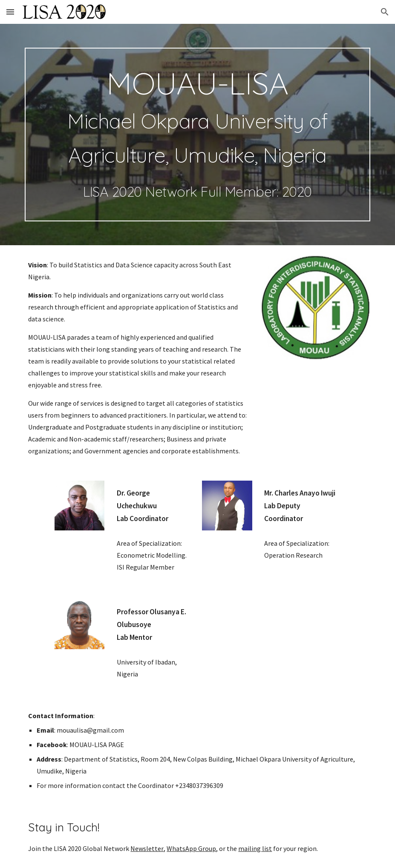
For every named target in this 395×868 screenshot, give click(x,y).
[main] (197, 135)
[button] (10, 12)
